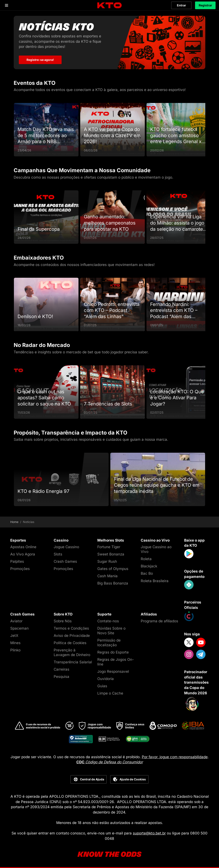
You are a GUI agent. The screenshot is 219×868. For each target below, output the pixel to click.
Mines (15, 643)
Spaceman (19, 628)
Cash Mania (107, 576)
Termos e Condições (71, 628)
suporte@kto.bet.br (149, 833)
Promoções (20, 569)
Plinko (15, 650)
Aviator (16, 621)
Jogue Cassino (66, 547)
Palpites (17, 561)
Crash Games (65, 561)
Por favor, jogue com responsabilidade (175, 757)
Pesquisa (61, 677)
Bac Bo (147, 573)
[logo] (109, 5)
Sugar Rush (107, 561)
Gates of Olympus (113, 569)
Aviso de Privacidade (72, 636)
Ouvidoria (106, 679)
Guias (102, 686)
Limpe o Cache (110, 693)
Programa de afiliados (159, 621)
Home (14, 522)
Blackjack (149, 566)
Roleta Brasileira (155, 581)
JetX (14, 636)
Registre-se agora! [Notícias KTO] (40, 60)
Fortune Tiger (109, 547)
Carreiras (61, 669)
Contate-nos (108, 621)
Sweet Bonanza (111, 554)
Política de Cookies (70, 643)
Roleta (146, 559)
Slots (58, 554)
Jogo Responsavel (113, 671)
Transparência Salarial (73, 662)
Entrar (181, 5)
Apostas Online (23, 547)
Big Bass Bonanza (113, 583)
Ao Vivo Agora (23, 554)
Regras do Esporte (113, 652)
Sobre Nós (63, 621)
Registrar (205, 5)
